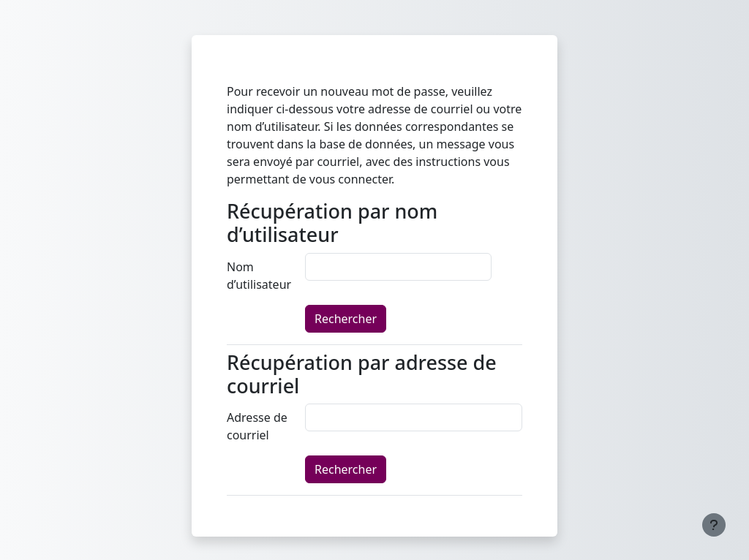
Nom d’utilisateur (259, 276)
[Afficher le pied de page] (714, 525)
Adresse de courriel (257, 426)
